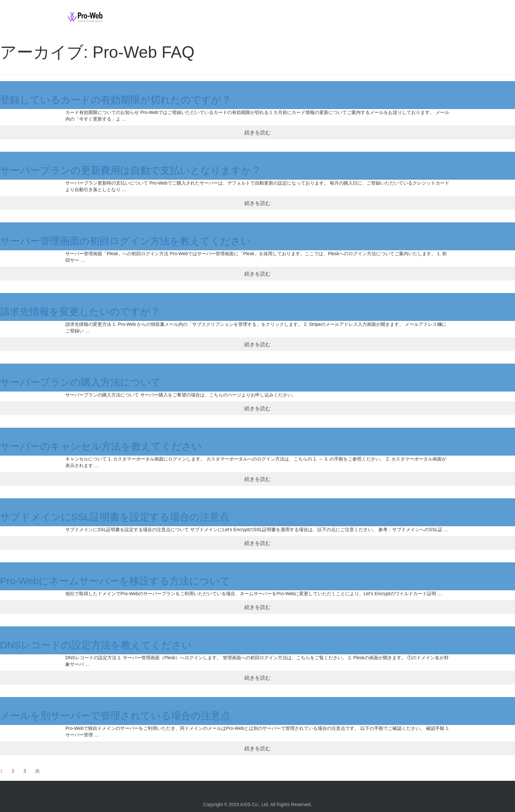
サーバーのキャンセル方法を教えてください (101, 446)
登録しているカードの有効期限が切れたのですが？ (116, 100)
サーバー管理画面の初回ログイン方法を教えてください (125, 241)
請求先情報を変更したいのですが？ (80, 312)
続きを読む (257, 132)
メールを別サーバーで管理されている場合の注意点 (115, 716)
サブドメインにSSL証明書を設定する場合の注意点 (115, 517)
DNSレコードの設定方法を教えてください (96, 645)
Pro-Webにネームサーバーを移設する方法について (115, 581)
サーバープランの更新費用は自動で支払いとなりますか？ (131, 170)
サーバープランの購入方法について (80, 382)
